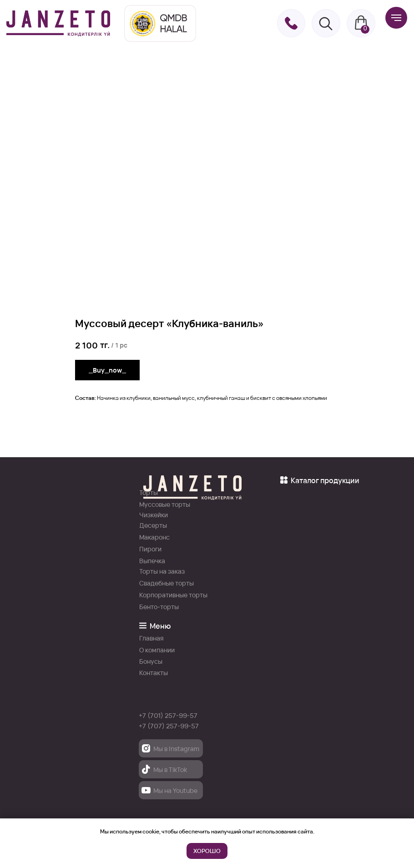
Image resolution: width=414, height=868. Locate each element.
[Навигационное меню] (396, 18)
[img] (58, 23)
